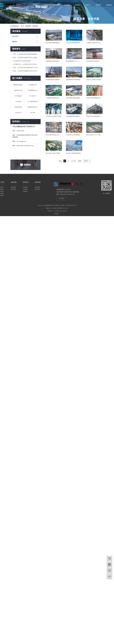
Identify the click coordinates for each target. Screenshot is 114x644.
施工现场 (67, 5)
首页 (35, 5)
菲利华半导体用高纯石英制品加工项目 (54, 177)
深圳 (57, 265)
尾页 (80, 223)
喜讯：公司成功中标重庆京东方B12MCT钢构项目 (26, 71)
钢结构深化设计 (33, 107)
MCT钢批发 (18, 96)
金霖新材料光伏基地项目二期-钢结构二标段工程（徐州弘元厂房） (76, 101)
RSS (64, 262)
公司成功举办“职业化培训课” (22, 61)
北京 (63, 265)
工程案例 (57, 5)
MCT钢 (33, 113)
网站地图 (59, 262)
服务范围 (13, 241)
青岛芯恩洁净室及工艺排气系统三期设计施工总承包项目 (76, 177)
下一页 (73, 223)
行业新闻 (25, 243)
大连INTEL (18, 113)
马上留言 (61, 253)
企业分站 (54, 262)
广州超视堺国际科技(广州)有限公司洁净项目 (76, 120)
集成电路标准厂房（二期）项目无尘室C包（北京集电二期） (54, 82)
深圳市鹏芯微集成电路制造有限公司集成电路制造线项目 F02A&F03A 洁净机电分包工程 (54, 43)
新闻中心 (88, 5)
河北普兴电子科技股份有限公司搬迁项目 (54, 196)
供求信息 (25, 246)
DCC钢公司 (33, 96)
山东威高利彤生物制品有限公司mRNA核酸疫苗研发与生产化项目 (54, 101)
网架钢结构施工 (18, 85)
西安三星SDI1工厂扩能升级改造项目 (76, 196)
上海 (60, 265)
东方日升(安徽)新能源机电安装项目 (76, 215)
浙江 (66, 265)
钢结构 (14, 42)
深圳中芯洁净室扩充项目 (54, 158)
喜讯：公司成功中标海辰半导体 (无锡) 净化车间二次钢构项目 (26, 58)
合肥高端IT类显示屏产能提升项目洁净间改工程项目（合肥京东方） (76, 62)
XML (67, 262)
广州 (55, 265)
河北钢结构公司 (33, 90)
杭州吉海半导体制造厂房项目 (76, 82)
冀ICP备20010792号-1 (71, 260)
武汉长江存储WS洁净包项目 (54, 120)
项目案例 (28, 26)
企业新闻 (25, 241)
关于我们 (46, 5)
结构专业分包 (18, 90)
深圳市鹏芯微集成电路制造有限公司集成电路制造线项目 (54, 139)
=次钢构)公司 (33, 85)
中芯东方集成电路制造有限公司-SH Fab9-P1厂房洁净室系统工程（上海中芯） (76, 43)
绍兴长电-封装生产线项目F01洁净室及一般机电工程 (54, 215)
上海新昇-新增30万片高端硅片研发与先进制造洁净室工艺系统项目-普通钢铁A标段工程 (54, 62)
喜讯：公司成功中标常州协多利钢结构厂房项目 (26, 54)
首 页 (22, 26)
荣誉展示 (78, 5)
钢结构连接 (18, 107)
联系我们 (99, 5)
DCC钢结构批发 (33, 101)
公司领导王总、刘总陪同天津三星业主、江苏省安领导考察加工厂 (26, 64)
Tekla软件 (18, 101)
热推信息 (48, 262)
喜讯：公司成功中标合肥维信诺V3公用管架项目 (26, 68)
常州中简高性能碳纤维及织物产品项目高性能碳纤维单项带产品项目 (76, 139)
